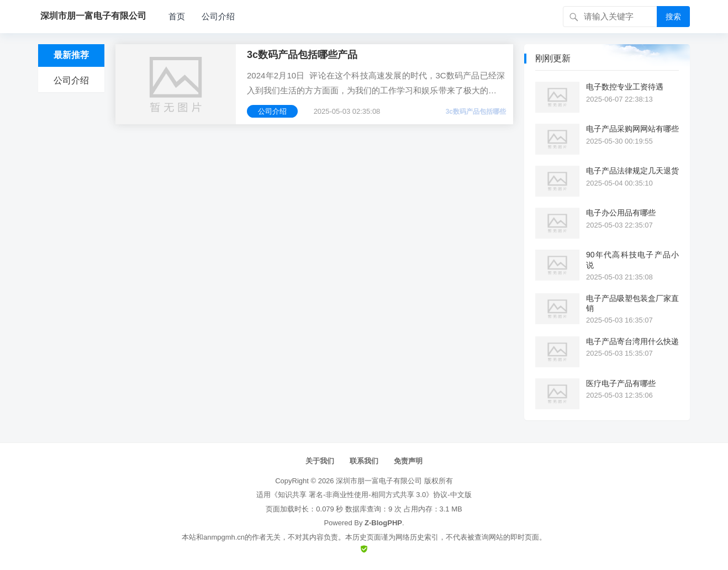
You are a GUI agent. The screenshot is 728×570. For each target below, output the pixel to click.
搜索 (673, 17)
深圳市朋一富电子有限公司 (379, 481)
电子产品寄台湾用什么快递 (632, 341)
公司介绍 (218, 16)
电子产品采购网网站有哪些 (632, 129)
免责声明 (408, 461)
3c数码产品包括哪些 (476, 112)
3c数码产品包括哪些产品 (302, 55)
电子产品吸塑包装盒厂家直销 (632, 303)
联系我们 (364, 461)
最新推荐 (71, 55)
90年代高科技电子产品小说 (632, 260)
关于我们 (320, 461)
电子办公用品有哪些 (621, 213)
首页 (177, 16)
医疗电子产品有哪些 (621, 383)
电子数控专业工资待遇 (625, 87)
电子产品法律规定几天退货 (632, 171)
